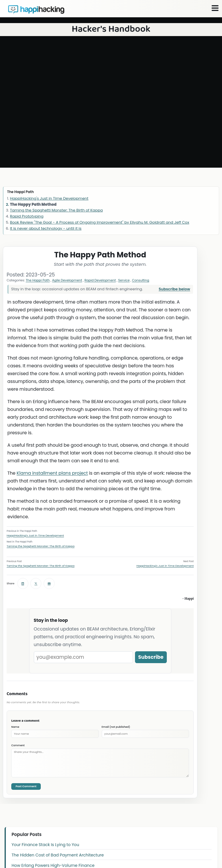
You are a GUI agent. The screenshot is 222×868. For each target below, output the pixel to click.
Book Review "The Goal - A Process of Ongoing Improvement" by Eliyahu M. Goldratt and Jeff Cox (100, 222)
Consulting (141, 280)
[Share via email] (49, 583)
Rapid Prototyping (27, 216)
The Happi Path (38, 280)
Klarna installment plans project (52, 473)
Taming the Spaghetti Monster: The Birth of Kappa (41, 546)
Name (15, 727)
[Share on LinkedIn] (23, 583)
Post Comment (26, 786)
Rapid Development (100, 280)
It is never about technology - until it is (46, 228)
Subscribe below (174, 289)
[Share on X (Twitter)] (36, 583)
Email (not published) (116, 727)
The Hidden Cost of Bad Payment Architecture (58, 855)
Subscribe (151, 657)
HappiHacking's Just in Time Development (35, 535)
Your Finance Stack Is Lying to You (45, 845)
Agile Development (67, 280)
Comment (18, 745)
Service (124, 280)
